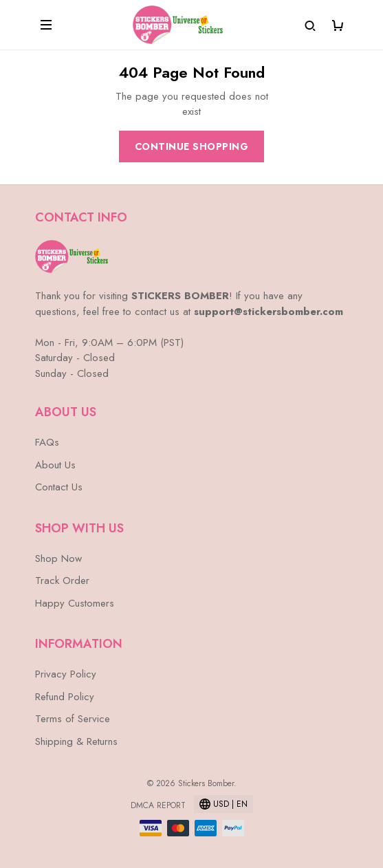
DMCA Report (158, 805)
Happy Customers (75, 603)
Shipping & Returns (76, 741)
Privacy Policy (66, 674)
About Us (55, 465)
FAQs (47, 442)
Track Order (62, 581)
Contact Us (59, 487)
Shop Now (58, 558)
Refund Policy (65, 697)
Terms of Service (73, 719)
